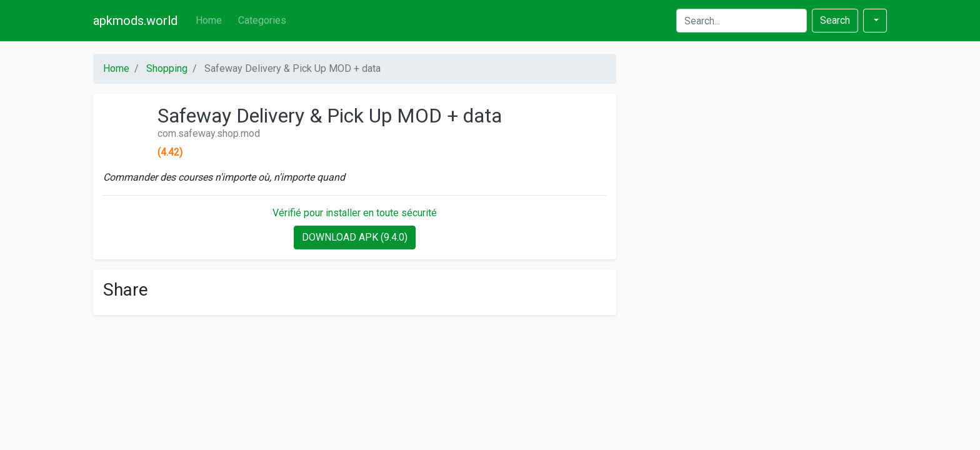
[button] (875, 21)
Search (835, 20)
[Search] (742, 21)
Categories (262, 20)
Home (209, 20)
